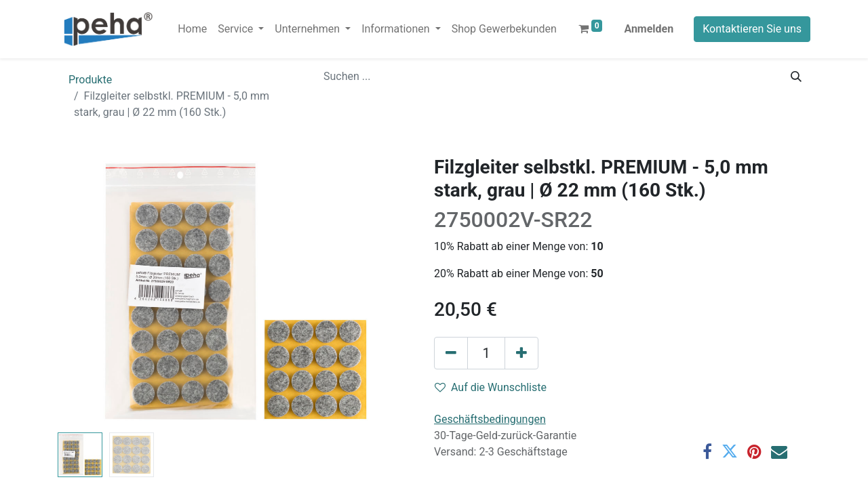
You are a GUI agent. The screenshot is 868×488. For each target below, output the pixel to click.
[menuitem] (192, 29)
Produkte (90, 80)
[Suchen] (796, 77)
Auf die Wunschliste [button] (491, 387)
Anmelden (649, 29)
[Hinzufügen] (521, 353)
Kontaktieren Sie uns (752, 29)
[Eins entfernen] (451, 353)
